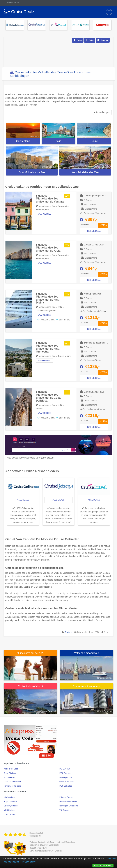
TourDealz (60, 842)
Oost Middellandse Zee (32, 172)
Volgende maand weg (87, 653)
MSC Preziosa (65, 773)
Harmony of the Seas (12, 786)
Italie (58, 141)
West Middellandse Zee (85, 172)
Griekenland (23, 141)
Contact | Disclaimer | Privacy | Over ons (46, 851)
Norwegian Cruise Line (69, 806)
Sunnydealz (54, 845)
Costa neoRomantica (12, 782)
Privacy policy (29, 862)
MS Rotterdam (10, 777)
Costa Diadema (10, 773)
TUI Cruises (64, 810)
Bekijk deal (94, 231)
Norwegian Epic (66, 777)
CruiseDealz (70, 842)
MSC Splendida (66, 786)
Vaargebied (44, 214)
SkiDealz (51, 842)
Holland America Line (68, 802)
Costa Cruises (9, 814)
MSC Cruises (9, 810)
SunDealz (41, 842)
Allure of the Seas (11, 769)
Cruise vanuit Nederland (87, 686)
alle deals (23, 500)
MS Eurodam (65, 769)
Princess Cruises (66, 797)
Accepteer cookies (103, 865)
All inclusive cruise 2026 (30, 653)
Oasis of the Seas (67, 782)
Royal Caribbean (10, 802)
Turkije (94, 141)
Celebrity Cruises (11, 806)
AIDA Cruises (9, 797)
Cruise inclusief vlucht (30, 686)
